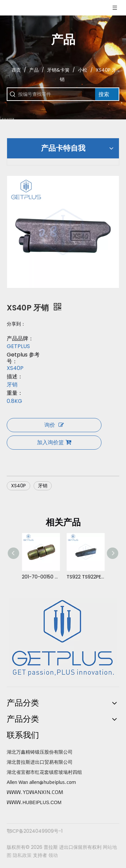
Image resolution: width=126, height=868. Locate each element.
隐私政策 (22, 855)
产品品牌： (20, 339)
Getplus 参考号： (23, 358)
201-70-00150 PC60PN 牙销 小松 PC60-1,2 (41, 577)
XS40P (18, 486)
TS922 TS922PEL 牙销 (86, 577)
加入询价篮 (54, 442)
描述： (15, 377)
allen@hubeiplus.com (53, 782)
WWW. (15, 802)
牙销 (43, 486)
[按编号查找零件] (57, 94)
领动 (53, 855)
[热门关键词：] (107, 94)
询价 (54, 425)
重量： (15, 393)
